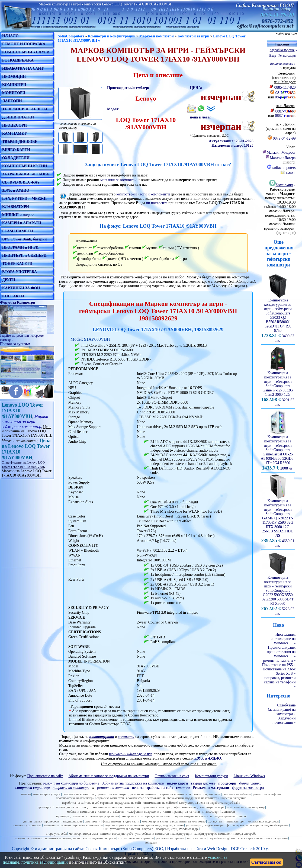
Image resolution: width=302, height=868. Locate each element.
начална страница (142, 838)
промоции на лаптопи (71, 807)
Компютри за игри (193, 36)
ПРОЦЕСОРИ (15, 125)
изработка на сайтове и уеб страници (88, 803)
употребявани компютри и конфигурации (164, 834)
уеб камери (193, 825)
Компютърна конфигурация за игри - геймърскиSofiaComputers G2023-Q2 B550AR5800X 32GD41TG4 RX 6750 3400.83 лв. (278, 319)
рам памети (92, 821)
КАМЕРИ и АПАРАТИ (22, 223)
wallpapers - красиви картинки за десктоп (259, 838)
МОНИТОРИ (14, 93)
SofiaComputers (71, 36)
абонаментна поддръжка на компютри (193, 798)
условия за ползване (28, 838)
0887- (286, 111)
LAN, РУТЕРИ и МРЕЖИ (24, 199)
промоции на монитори (106, 807)
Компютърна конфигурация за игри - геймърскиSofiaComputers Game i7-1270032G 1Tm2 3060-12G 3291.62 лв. (278, 387)
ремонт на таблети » (279, 660)
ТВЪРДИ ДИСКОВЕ (20, 142)
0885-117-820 (285, 87)
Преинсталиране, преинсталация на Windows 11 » (281, 652)
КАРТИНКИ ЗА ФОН (21, 288)
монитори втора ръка (83, 834)
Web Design (218, 849)
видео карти (131, 821)
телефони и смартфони (143, 812)
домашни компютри (157, 807)
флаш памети (112, 821)
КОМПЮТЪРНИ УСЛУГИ (26, 52)
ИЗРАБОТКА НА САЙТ (23, 68)
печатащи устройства (104, 816)
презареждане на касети (192, 816)
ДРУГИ (9, 280)
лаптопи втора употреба (117, 834)
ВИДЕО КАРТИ (16, 150)
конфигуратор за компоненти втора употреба (225, 834)
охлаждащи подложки (264, 821)
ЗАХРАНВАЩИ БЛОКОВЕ (26, 174)
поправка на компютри (78, 794)
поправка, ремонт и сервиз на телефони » (280, 682)
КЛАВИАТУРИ (16, 207)
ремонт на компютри (112, 794)
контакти (151, 843)
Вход (273, 56)
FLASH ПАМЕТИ (18, 231)
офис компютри (185, 807)
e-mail (288, 173)
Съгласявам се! (266, 862)
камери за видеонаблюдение (269, 825)
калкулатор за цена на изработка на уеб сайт (209, 803)
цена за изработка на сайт (153, 788)
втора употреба (56, 834)
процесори (52, 821)
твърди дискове (72, 821)
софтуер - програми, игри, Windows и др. (170, 829)
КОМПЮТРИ (14, 85)
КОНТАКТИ (13, 296)
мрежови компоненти (88, 825)
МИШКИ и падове (18, 215)
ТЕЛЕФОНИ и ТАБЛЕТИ (25, 109)
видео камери (214, 825)
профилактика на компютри (75, 798)
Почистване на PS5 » (279, 665)
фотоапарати (235, 825)
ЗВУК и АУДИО (16, 190)
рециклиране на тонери (230, 816)
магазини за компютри (118, 180)
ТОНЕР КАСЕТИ (17, 264)
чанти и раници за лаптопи (181, 812)
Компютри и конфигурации (112, 36)
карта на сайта (196, 838)
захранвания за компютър (188, 821)
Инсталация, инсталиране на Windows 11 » (283, 639)
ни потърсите (157, 203)
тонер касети (131, 816)
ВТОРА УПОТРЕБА (20, 272)
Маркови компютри (157, 36)
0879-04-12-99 (284, 138)
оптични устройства (28, 825)
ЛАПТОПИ (12, 101)
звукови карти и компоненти (124, 825)
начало (26, 794)
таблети (118, 812)
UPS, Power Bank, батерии (24, 239)
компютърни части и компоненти (143, 194)
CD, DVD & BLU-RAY (21, 182)
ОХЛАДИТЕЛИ (16, 158)
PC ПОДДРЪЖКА (18, 60)
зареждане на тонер (158, 816)
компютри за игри (212, 807)
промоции (44, 807)
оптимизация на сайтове (160, 803)
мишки (66, 825)
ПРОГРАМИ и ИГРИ (20, 247)
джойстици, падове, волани (165, 825)
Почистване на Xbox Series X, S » (279, 671)
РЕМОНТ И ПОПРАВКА (24, 44)
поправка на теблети (237, 794)
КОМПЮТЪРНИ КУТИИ (25, 166)
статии (123, 838)
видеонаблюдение (234, 798)
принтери (63, 816)
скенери (78, 816)
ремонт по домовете (207, 794)
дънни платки (33, 821)
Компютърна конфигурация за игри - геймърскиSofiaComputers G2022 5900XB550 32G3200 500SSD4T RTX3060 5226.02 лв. (278, 594)
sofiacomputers (281, 168)
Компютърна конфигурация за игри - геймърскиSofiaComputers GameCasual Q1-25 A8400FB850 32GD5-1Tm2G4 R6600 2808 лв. (278, 451)
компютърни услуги (47, 794)
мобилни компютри (81, 812)
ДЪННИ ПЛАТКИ (18, 117)
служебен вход (219, 838)
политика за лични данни (62, 838)
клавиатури (52, 825)
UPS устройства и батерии (122, 829)
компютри (132, 807)
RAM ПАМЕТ (14, 134)
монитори (228, 812)
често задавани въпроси (99, 838)
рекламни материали (170, 838)
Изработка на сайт (184, 849)
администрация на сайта (61, 849)
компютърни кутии (155, 821)
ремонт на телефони (267, 794)
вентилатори (236, 821)
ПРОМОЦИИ (14, 77)
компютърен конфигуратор (246, 807)
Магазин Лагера (280, 158)
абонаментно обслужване (144, 798)
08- (286, 93)
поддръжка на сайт (128, 803)
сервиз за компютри (110, 798)
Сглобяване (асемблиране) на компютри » (282, 710)
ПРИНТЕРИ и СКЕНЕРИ (24, 255)
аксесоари (212, 812)
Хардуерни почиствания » (284, 720)
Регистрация (287, 56)
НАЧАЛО (10, 36)
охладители (216, 821)
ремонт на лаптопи (113, 788)
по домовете (71, 783)
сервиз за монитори (174, 794)
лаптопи (104, 812)
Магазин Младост (279, 152)
